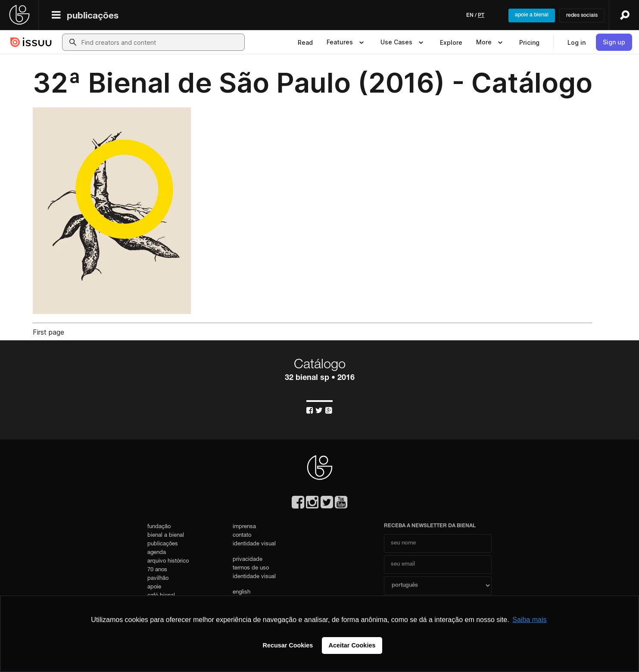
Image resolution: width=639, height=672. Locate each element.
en (470, 16)
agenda (157, 553)
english (242, 593)
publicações (93, 17)
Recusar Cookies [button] (288, 645)
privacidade (248, 560)
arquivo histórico (168, 562)
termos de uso (251, 568)
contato (242, 536)
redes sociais (582, 16)
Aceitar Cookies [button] (352, 645)
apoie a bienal (532, 15)
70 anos (157, 570)
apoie (154, 587)
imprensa (244, 527)
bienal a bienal (166, 536)
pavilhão (158, 579)
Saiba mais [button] (529, 620)
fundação (159, 527)
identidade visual (254, 544)
